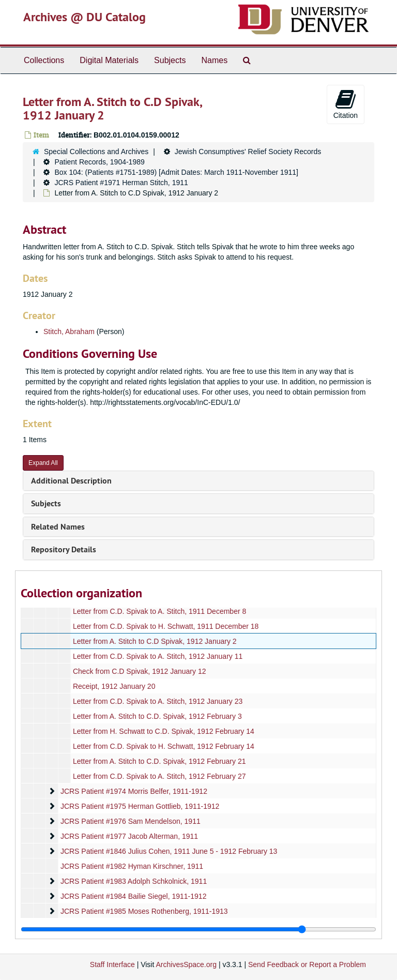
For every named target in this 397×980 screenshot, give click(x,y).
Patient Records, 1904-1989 (99, 162)
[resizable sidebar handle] (198, 929)
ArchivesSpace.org (186, 964)
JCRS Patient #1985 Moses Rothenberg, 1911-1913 (144, 911)
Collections (44, 60)
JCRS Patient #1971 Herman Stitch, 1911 (121, 183)
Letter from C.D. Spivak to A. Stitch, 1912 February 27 (159, 776)
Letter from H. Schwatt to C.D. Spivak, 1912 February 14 (164, 731)
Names (214, 60)
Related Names (58, 527)
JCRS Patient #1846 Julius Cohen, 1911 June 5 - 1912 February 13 (169, 851)
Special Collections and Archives (96, 152)
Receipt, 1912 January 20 (114, 686)
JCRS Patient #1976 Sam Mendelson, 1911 (131, 821)
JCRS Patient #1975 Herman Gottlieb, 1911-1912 (140, 806)
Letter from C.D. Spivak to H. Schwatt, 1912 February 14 (164, 746)
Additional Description (71, 481)
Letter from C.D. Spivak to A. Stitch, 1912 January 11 (158, 656)
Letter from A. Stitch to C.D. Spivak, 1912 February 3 (157, 716)
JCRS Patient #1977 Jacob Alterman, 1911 (129, 836)
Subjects (170, 60)
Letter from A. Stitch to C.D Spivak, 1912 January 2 (155, 641)
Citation (346, 104)
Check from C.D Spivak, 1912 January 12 (140, 671)
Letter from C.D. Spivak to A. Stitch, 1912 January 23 (158, 701)
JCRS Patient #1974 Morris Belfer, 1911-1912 (134, 791)
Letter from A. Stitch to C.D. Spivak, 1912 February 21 (159, 761)
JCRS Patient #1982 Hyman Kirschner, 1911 (132, 866)
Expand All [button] (43, 463)
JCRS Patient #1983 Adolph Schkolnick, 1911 (134, 881)
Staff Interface (112, 964)
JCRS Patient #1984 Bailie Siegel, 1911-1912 (134, 896)
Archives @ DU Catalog (85, 17)
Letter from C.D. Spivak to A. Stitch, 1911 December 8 (159, 611)
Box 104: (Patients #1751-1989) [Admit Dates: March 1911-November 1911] (176, 172)
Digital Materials (109, 60)
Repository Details (64, 549)
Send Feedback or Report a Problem (307, 964)
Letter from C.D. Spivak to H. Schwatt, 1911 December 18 (166, 626)
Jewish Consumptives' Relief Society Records (248, 152)
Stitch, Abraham (69, 331)
